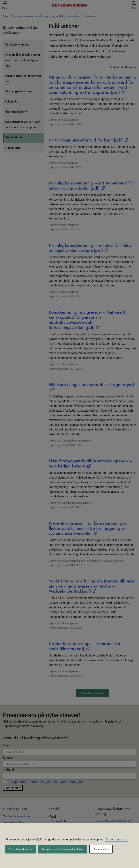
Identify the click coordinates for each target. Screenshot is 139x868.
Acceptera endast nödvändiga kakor (65, 849)
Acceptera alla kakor (21, 849)
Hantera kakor (105, 849)
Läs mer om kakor (116, 839)
